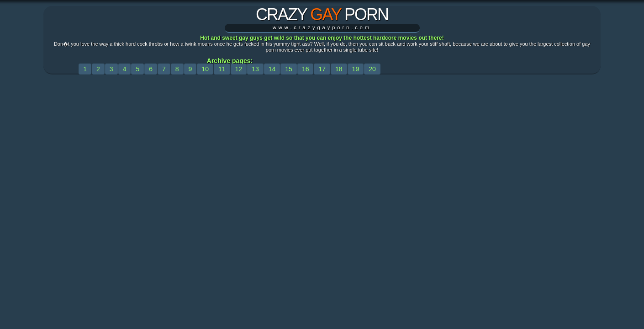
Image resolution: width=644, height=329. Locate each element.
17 (322, 69)
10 (205, 69)
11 (222, 69)
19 (356, 69)
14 (272, 69)
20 (372, 69)
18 (339, 69)
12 (239, 69)
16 (306, 69)
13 (255, 69)
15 (289, 69)
